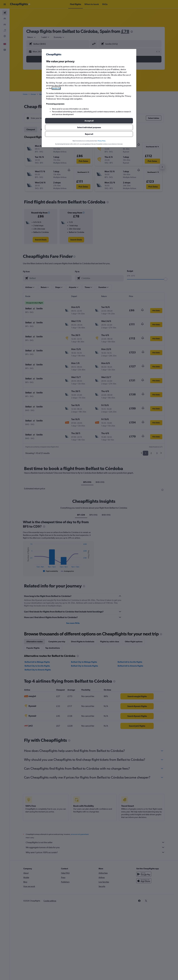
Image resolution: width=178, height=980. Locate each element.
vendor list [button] (56, 88)
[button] (89, 121)
